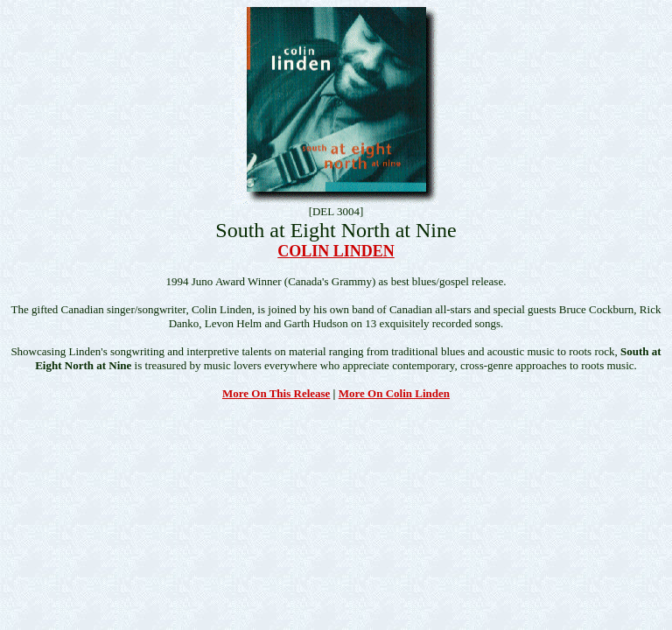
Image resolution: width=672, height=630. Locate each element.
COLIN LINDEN (336, 251)
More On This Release (276, 393)
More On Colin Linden (394, 393)
